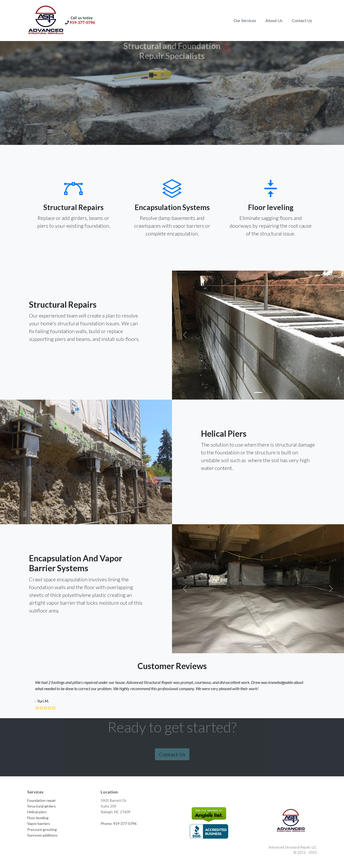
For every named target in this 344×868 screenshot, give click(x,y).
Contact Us (302, 20)
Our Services (245, 20)
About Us (274, 20)
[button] (185, 335)
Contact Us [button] (172, 754)
